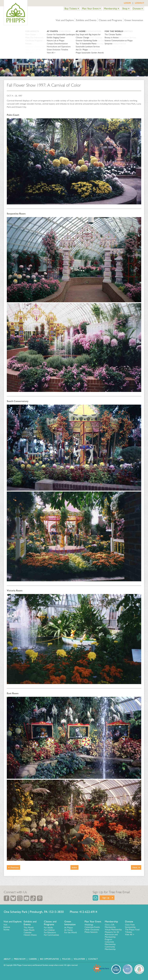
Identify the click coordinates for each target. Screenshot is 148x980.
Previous (15, 867)
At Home (68, 930)
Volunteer (79, 959)
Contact (93, 959)
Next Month (29, 930)
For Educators (50, 932)
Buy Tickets (71, 9)
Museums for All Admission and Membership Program (112, 936)
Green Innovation (134, 20)
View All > (130, 934)
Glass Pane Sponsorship (130, 926)
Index (74, 867)
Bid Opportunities (49, 959)
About (7, 959)
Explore (7, 927)
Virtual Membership (113, 930)
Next (135, 867)
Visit (5, 925)
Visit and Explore (65, 20)
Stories (6, 930)
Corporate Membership (110, 943)
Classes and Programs (110, 20)
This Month (29, 928)
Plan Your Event (90, 9)
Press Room (20, 959)
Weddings (89, 925)
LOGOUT (140, 3)
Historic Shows (30, 935)
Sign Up (106, 898)
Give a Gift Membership (110, 926)
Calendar (28, 932)
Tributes (129, 932)
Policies (66, 959)
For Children (49, 930)
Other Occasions (92, 930)
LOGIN (127, 3)
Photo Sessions (91, 932)
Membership (110, 9)
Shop (125, 9)
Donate (137, 9)
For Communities (51, 935)
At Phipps (69, 928)
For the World (71, 932)
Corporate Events (92, 927)
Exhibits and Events (86, 20)
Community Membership (110, 948)
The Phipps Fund (132, 930)
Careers (33, 959)
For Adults (48, 928)
